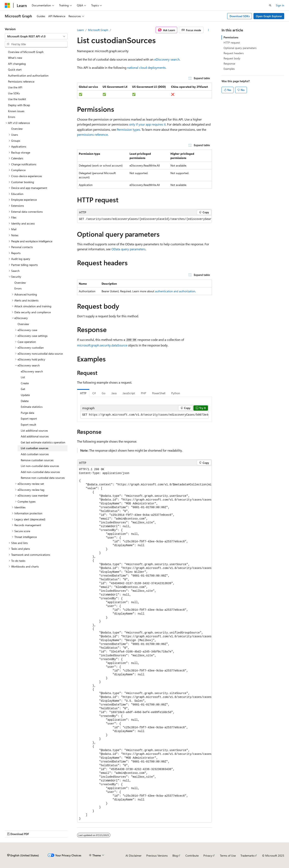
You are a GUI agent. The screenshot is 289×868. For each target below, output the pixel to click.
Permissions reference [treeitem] (21, 81)
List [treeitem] (23, 377)
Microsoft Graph (98, 30)
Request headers (234, 53)
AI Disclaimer (134, 856)
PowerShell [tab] (159, 393)
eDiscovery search (167, 59)
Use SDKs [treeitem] (14, 93)
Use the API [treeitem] (15, 87)
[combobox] (36, 36)
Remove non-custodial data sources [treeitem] (43, 478)
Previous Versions (157, 856)
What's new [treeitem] (15, 58)
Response (229, 63)
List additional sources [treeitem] (34, 431)
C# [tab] (94, 393)
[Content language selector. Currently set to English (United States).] (23, 855)
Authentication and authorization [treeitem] (28, 75)
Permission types (128, 129)
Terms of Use (228, 856)
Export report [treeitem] (29, 419)
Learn (80, 30)
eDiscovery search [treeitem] (32, 371)
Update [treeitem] (25, 395)
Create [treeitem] (25, 383)
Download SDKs (240, 16)
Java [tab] (114, 393)
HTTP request (232, 42)
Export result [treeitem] (28, 425)
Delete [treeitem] (25, 401)
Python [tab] (176, 393)
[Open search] (270, 5)
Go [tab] (104, 393)
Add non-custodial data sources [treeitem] (40, 472)
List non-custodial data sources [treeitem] (40, 466)
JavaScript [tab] (129, 393)
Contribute (192, 856)
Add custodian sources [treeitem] (35, 454)
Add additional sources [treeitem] (35, 436)
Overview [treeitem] (17, 129)
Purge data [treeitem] (27, 413)
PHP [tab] (144, 393)
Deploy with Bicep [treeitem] (19, 105)
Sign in (280, 5)
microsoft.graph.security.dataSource (102, 345)
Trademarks (247, 856)
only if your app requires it (147, 124)
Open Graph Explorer (269, 16)
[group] (144, 219)
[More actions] (208, 30)
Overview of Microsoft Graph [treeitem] (26, 52)
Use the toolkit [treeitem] (17, 99)
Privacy (208, 856)
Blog (175, 856)
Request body (232, 58)
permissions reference (92, 134)
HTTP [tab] (83, 393)
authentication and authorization (175, 291)
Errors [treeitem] (12, 117)
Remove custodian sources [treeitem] (37, 460)
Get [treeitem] (23, 389)
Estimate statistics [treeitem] (32, 407)
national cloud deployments (146, 67)
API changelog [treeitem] (17, 64)
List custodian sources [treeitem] (35, 448)
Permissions (231, 37)
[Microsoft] (7, 5)
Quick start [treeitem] (15, 69)
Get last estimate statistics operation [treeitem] (43, 442)
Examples (229, 69)
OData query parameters (128, 249)
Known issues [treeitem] (16, 111)
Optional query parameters (240, 48)
